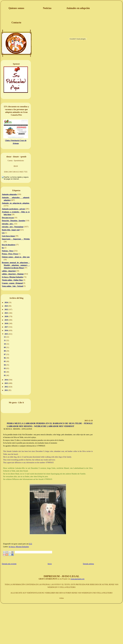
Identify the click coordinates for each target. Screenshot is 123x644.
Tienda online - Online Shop (12, 280)
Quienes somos (16, 8)
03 (5, 368)
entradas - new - (8, 224)
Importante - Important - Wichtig (16, 239)
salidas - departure (9, 271)
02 (5, 372)
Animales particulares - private (13, 209)
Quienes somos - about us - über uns (16, 257)
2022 (7, 310)
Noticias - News (8, 251)
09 (5, 347)
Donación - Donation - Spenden (13, 221)
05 (5, 361)
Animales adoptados (9, 194)
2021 (7, 313)
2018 (7, 323)
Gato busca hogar (8, 236)
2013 (7, 383)
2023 (7, 306)
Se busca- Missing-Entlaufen (12, 277)
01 (5, 375)
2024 (7, 303)
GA (3, 233)
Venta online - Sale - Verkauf (12, 286)
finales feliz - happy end (11, 230)
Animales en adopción (78, 8)
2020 (7, 317)
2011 (7, 390)
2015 (7, 334)
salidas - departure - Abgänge (13, 274)
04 (5, 365)
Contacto (16, 22)
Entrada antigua (88, 564)
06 (5, 358)
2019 (7, 320)
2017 (7, 327)
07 (5, 354)
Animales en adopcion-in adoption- (16, 203)
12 (5, 337)
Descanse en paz (8, 218)
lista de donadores (9, 245)
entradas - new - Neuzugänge (13, 227)
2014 (7, 380)
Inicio (50, 564)
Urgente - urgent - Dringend (12, 283)
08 (5, 351)
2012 (7, 387)
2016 (7, 330)
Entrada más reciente (9, 564)
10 (5, 344)
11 (5, 340)
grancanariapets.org (78, 579)
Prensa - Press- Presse (10, 254)
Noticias (47, 8)
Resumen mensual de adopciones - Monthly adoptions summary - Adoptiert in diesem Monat (16, 265)
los (3, 248)
